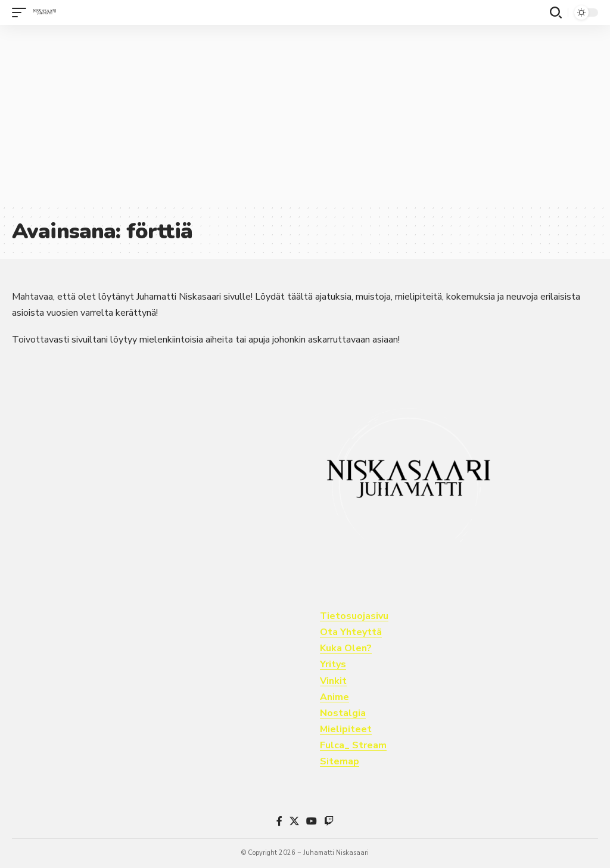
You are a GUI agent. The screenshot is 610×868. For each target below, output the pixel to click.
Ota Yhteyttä (351, 632)
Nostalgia (343, 713)
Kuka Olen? (346, 648)
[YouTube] (312, 821)
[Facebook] (279, 821)
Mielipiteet (346, 729)
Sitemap (340, 761)
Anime (334, 697)
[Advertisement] (305, 114)
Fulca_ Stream (353, 745)
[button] (22, 13)
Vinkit (333, 681)
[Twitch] (329, 821)
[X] (294, 821)
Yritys (333, 664)
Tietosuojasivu (354, 616)
